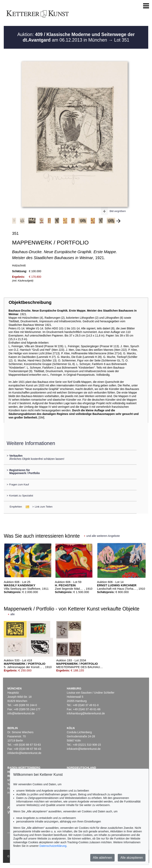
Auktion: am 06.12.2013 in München (76, 37)
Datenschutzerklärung (53, 846)
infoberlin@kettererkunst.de (24, 753)
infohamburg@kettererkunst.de (86, 713)
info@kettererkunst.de (21, 713)
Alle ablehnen (102, 858)
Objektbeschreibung (30, 302)
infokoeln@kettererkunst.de (84, 749)
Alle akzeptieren (132, 858)
